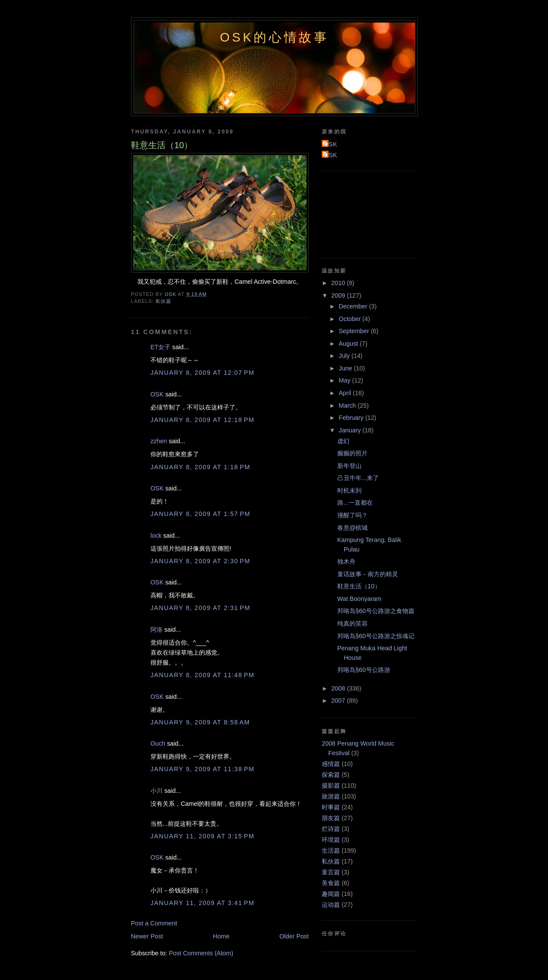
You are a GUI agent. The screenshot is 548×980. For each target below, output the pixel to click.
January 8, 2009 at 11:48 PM (202, 675)
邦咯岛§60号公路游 (364, 670)
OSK (157, 394)
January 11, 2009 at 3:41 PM (202, 903)
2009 (339, 295)
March (348, 406)
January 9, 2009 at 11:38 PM (202, 769)
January (351, 430)
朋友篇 (331, 818)
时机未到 (349, 490)
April (346, 393)
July (345, 356)
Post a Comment (154, 923)
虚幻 (343, 441)
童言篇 (331, 872)
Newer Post (147, 936)
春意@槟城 (353, 528)
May (345, 380)
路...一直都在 (355, 503)
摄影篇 (331, 785)
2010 (339, 283)
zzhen (159, 441)
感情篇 (331, 764)
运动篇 (331, 905)
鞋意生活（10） (359, 586)
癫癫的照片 (352, 453)
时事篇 (331, 807)
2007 (339, 701)
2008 (339, 688)
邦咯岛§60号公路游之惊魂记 (376, 636)
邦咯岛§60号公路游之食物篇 (376, 611)
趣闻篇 (331, 894)
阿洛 (157, 630)
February (352, 418)
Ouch (158, 743)
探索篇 (331, 775)
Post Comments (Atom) (201, 953)
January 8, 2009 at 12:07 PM (202, 373)
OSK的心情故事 (274, 37)
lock (156, 535)
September (355, 331)
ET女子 (160, 347)
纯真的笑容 (352, 623)
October (351, 319)
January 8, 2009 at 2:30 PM (200, 561)
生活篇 (331, 850)
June (346, 368)
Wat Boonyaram (359, 599)
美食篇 (331, 883)
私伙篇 (163, 301)
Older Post (294, 936)
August (349, 344)
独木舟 (346, 561)
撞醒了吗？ (352, 515)
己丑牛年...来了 (358, 478)
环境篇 (331, 840)
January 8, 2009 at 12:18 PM (202, 420)
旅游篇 (331, 796)
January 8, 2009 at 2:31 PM (200, 608)
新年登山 (349, 466)
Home (221, 936)
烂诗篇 (331, 829)
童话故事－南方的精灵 (368, 574)
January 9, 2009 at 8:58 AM (200, 722)
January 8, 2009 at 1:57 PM (200, 514)
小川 (157, 791)
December (354, 306)
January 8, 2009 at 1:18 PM (200, 467)
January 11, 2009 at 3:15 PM (202, 836)
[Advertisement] (361, 213)
